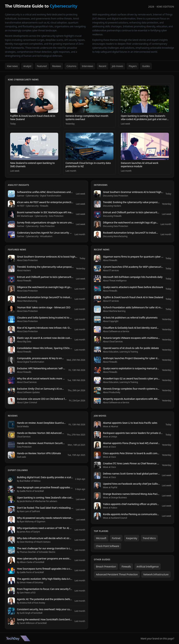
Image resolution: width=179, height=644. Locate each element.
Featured (42, 66)
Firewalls (126, 567)
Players (133, 66)
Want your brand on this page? (157, 638)
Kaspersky (132, 538)
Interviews (87, 66)
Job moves (117, 66)
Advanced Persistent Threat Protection (117, 574)
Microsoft (101, 538)
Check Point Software (108, 546)
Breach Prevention (106, 567)
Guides (146, 66)
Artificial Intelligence (148, 567)
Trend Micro (149, 538)
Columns (71, 66)
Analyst (27, 66)
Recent (103, 66)
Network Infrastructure (156, 574)
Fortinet (116, 538)
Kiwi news (12, 66)
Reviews (57, 66)
